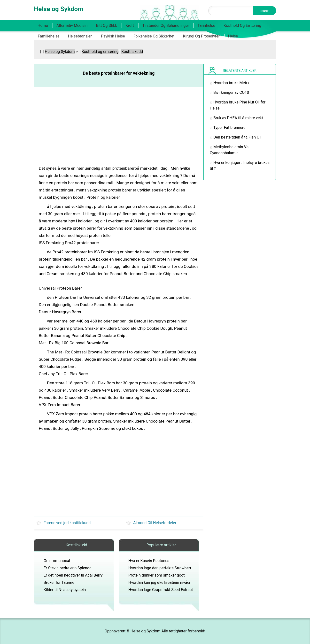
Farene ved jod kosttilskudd (67, 523)
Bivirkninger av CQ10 (231, 92)
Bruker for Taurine (59, 582)
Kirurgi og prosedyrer (201, 36)
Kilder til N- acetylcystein (65, 590)
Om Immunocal (57, 561)
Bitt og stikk (106, 26)
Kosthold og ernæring (242, 26)
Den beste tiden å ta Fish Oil (237, 137)
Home (43, 26)
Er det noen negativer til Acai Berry (73, 575)
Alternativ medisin (72, 26)
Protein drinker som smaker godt (156, 575)
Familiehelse (49, 36)
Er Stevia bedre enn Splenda (68, 568)
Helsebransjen (80, 36)
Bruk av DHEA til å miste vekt (238, 118)
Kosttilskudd (132, 52)
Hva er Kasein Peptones (149, 561)
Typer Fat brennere (229, 128)
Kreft (130, 26)
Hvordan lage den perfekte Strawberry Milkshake (170, 568)
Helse (233, 36)
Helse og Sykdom (60, 52)
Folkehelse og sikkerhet (154, 36)
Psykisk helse (113, 36)
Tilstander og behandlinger (166, 26)
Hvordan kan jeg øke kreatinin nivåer (159, 582)
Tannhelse (206, 26)
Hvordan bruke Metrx (231, 83)
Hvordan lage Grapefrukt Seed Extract (161, 590)
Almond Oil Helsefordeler (155, 523)
